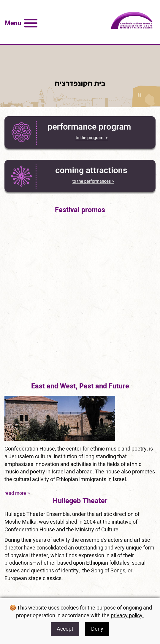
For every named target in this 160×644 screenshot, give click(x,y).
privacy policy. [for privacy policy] (127, 616)
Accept (65, 629)
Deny (97, 629)
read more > (17, 493)
